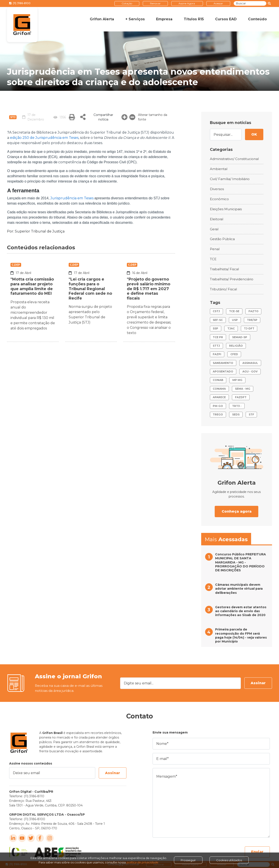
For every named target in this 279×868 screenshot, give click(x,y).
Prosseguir (188, 860)
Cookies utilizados (229, 860)
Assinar (258, 683)
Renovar (155, 3)
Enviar (257, 852)
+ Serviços (135, 19)
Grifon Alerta (102, 19)
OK (254, 134)
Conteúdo (257, 19)
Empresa (164, 19)
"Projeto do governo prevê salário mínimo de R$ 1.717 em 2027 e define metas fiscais (149, 289)
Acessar (218, 3)
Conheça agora (237, 511)
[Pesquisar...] (226, 135)
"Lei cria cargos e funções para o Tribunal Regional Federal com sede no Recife (90, 289)
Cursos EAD (226, 19)
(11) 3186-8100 (20, 3)
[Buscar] (250, 3)
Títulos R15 (194, 19)
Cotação (127, 3)
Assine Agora (187, 3)
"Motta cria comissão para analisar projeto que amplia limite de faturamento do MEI (32, 286)
